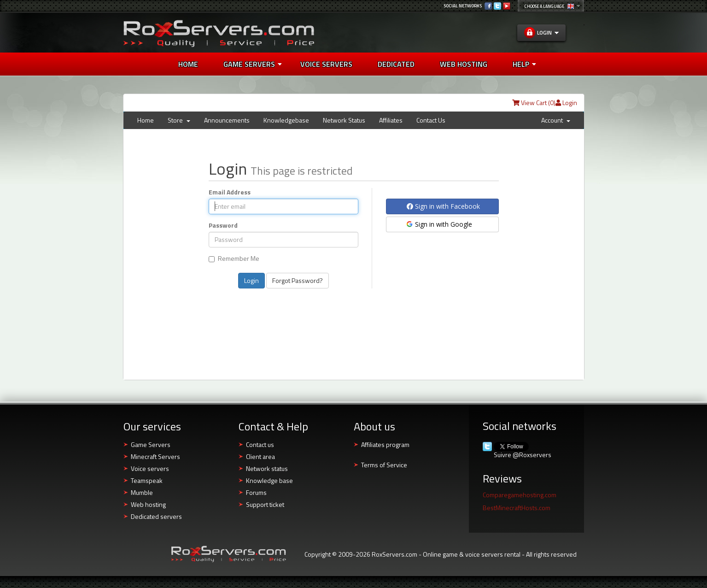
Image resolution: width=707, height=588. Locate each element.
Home (188, 64)
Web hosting (148, 504)
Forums (256, 492)
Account (556, 120)
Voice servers (150, 468)
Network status (267, 468)
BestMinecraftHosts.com (517, 508)
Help (524, 64)
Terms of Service (384, 465)
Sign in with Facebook (443, 206)
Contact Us (431, 120)
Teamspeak (147, 480)
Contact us (260, 444)
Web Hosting (464, 64)
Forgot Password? (298, 280)
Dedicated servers (156, 516)
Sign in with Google (439, 224)
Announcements (227, 120)
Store (179, 120)
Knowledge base (269, 480)
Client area (260, 456)
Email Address (230, 192)
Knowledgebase (286, 120)
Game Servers (252, 64)
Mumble (142, 492)
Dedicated (396, 64)
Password (223, 225)
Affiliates (391, 120)
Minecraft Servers (155, 456)
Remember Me (234, 259)
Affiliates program (385, 444)
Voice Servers (326, 64)
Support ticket (265, 504)
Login (566, 103)
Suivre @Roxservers (523, 455)
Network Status (344, 120)
